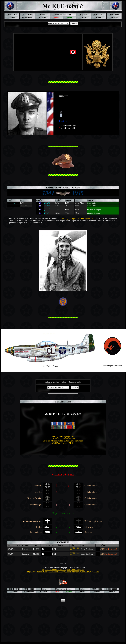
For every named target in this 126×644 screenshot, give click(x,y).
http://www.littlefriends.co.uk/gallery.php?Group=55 (63, 570)
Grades (12, 18)
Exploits (84, 15)
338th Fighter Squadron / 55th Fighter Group (78, 218)
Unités (99, 18)
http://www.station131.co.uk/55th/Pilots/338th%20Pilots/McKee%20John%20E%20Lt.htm (63, 572)
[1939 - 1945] (99, 15)
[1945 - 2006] (114, 15)
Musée (84, 18)
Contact (42, 18)
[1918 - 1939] (27, 15)
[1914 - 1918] (12, 15)
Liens (42, 15)
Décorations (27, 18)
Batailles (114, 18)
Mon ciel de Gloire (63, 15)
